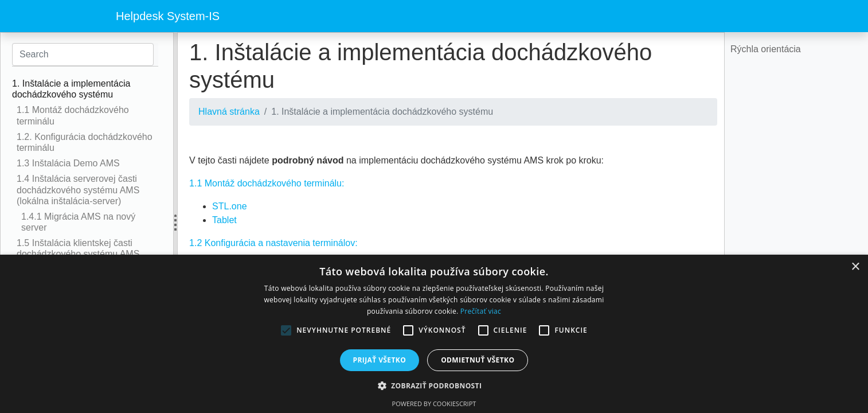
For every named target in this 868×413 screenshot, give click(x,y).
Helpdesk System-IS (168, 16)
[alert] (434, 334)
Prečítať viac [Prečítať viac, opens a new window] (481, 311)
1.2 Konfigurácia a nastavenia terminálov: (273, 243)
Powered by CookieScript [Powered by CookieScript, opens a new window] (434, 404)
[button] (434, 385)
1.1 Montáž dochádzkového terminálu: (267, 183)
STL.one (229, 206)
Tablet (224, 220)
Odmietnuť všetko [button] (478, 360)
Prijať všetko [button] (380, 360)
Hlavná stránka (229, 112)
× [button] (855, 267)
